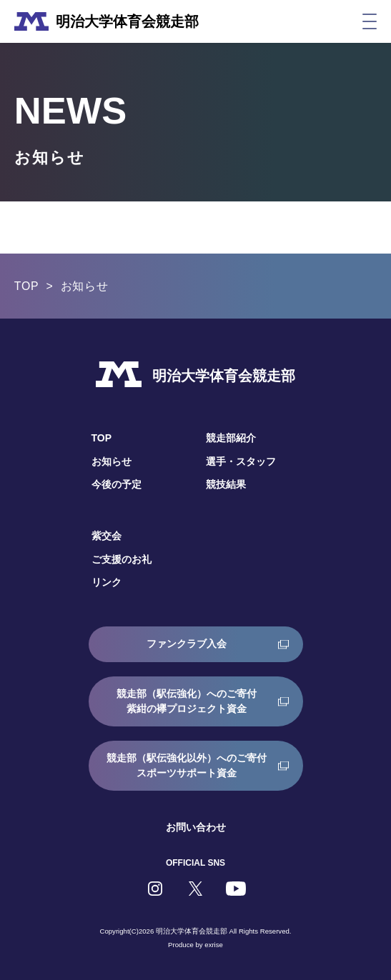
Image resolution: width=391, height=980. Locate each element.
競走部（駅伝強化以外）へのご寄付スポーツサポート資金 (187, 765)
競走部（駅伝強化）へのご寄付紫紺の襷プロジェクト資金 (187, 701)
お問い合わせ (196, 827)
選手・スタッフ (241, 461)
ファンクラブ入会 (187, 644)
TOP (27, 286)
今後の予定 (117, 484)
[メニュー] (370, 21)
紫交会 (107, 536)
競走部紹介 (231, 438)
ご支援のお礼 (122, 559)
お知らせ (112, 461)
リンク (107, 582)
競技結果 (226, 484)
